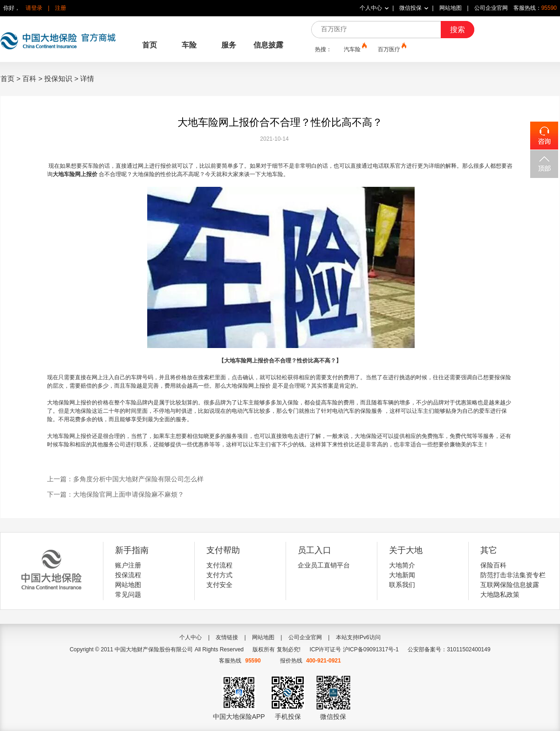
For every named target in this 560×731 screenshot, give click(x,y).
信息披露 (268, 45)
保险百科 (493, 565)
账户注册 (128, 565)
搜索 (458, 30)
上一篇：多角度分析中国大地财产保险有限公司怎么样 (125, 479)
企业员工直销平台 (324, 565)
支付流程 (219, 565)
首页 (150, 45)
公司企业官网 (491, 8)
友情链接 (227, 637)
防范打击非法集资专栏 (513, 575)
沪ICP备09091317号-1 (371, 649)
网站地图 (451, 8)
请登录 (34, 8)
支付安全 (219, 585)
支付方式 (219, 575)
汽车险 (355, 49)
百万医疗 (391, 49)
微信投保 (410, 8)
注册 (61, 8)
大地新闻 (402, 575)
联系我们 (402, 585)
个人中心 (371, 8)
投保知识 (58, 79)
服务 (229, 45)
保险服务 (371, 411)
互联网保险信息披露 (510, 585)
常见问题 (128, 594)
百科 (29, 79)
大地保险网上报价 (248, 386)
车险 (189, 45)
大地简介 (402, 565)
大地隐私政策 (500, 594)
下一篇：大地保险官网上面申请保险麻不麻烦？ (116, 494)
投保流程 (128, 575)
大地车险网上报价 (75, 174)
